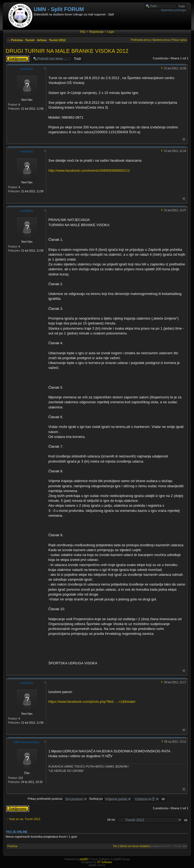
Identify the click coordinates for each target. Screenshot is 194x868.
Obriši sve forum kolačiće (135, 846)
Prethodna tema (140, 40)
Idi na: (111, 820)
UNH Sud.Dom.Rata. (27, 742)
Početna (17, 40)
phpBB (83, 859)
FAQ (83, 32)
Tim (115, 846)
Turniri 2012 (57, 40)
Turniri (30, 40)
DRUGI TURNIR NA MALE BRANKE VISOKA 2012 (67, 51)
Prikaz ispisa (179, 40)
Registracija (96, 32)
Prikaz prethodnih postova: (58, 799)
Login (111, 32)
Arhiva (42, 40)
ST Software (104, 862)
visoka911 (27, 69)
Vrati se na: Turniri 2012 (25, 819)
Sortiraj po (111, 799)
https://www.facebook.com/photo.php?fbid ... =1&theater (92, 702)
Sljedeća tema (161, 40)
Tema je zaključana (18, 59)
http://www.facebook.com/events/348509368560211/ (89, 170)
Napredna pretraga (173, 10)
